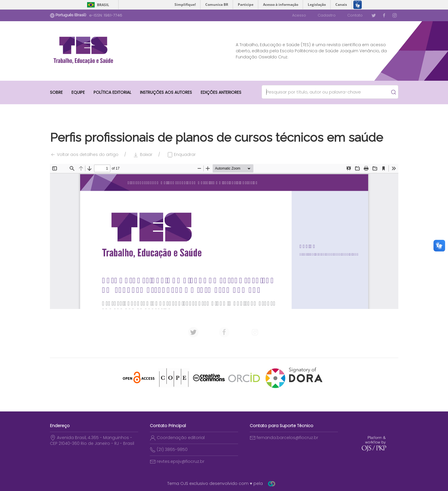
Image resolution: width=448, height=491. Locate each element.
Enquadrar (181, 155)
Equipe (78, 92)
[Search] (327, 92)
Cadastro (327, 15)
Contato (355, 15)
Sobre (56, 92)
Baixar (143, 155)
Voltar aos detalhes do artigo (84, 155)
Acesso (299, 15)
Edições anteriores (221, 92)
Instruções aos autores (166, 92)
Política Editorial (112, 92)
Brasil (103, 5)
